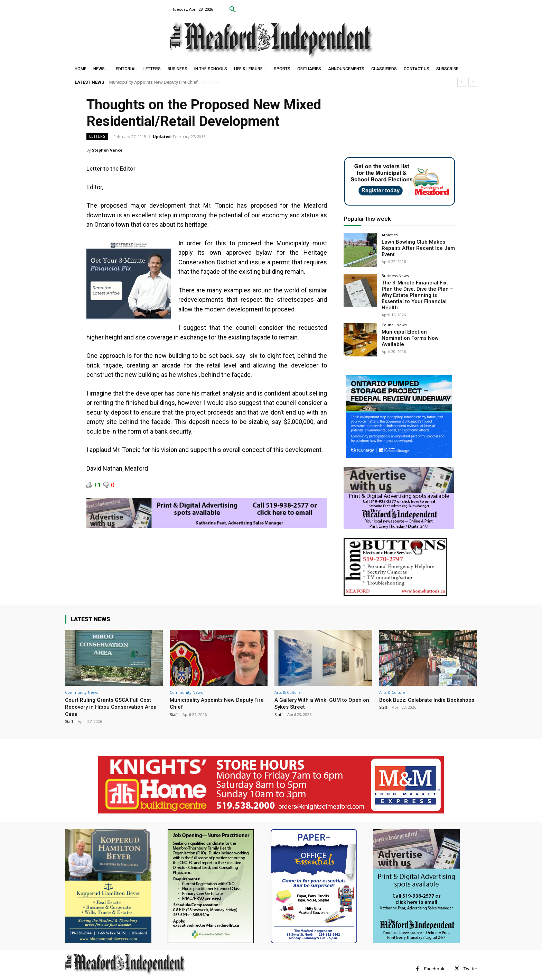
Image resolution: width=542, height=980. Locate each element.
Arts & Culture (288, 684)
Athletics (390, 235)
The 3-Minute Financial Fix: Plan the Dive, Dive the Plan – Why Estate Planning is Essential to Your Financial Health (417, 291)
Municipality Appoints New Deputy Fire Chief (153, 82)
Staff (69, 713)
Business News (395, 276)
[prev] (462, 82)
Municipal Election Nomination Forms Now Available (416, 326)
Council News (394, 317)
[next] (473, 82)
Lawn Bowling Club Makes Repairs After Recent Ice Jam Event (414, 247)
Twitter (470, 961)
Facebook (434, 961)
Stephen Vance (107, 150)
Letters (97, 137)
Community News (81, 684)
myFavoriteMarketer (151, 975)
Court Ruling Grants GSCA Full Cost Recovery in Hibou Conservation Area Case (114, 699)
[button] (233, 10)
